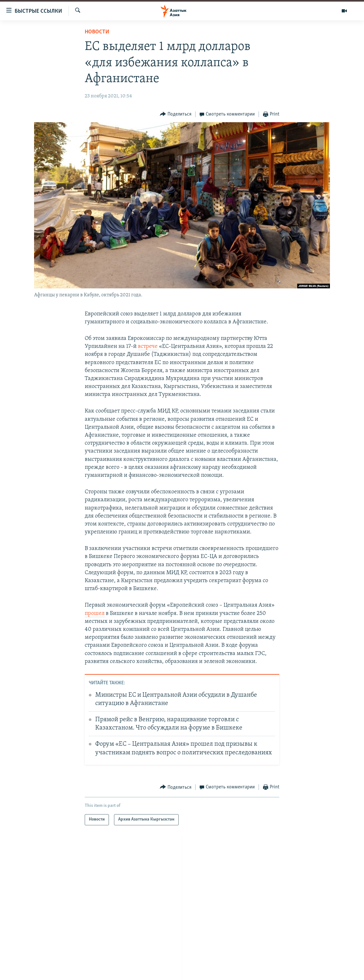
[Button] (176, 114)
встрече (148, 346)
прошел (95, 613)
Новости (97, 32)
